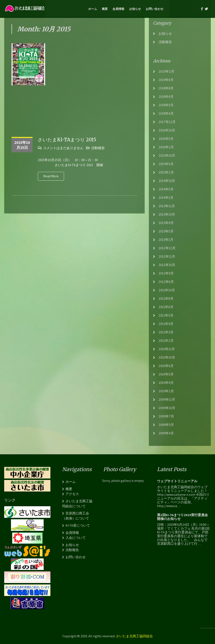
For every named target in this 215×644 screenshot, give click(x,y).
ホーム (93, 9)
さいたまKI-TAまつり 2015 (67, 140)
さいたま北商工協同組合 (134, 636)
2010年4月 (166, 383)
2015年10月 (167, 156)
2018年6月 (166, 97)
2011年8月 (166, 299)
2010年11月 (167, 349)
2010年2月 (166, 391)
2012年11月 (167, 256)
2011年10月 (167, 290)
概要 (105, 9)
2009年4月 (166, 433)
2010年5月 (166, 374)
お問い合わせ (155, 9)
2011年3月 (166, 332)
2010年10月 (167, 357)
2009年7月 (166, 416)
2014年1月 (166, 198)
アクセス (72, 494)
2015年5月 (166, 164)
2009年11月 (167, 400)
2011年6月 (166, 307)
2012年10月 (167, 265)
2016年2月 (166, 147)
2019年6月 (166, 80)
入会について (76, 538)
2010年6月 (166, 366)
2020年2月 (166, 71)
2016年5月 (166, 139)
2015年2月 (166, 172)
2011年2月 (166, 341)
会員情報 (118, 9)
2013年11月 (167, 206)
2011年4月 (166, 324)
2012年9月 (166, 273)
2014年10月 (167, 181)
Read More (51, 176)
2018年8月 (166, 88)
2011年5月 (166, 315)
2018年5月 (166, 105)
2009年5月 (166, 425)
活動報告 (98, 148)
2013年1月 (166, 240)
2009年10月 (167, 408)
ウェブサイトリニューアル (177, 481)
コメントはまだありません (63, 148)
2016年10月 (167, 130)
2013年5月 (166, 231)
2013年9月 (166, 223)
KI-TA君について (78, 525)
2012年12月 (167, 248)
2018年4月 (166, 113)
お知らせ (135, 9)
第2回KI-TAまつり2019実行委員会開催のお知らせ (182, 517)
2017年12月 (167, 122)
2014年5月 (166, 189)
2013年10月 (167, 214)
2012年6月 (166, 282)
